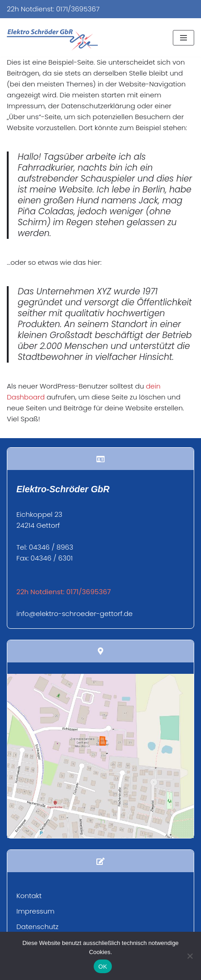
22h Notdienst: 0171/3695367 (53, 9)
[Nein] (190, 956)
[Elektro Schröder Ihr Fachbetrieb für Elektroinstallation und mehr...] (52, 40)
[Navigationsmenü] (183, 38)
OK (103, 967)
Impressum (35, 911)
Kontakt (29, 896)
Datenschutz (38, 927)
